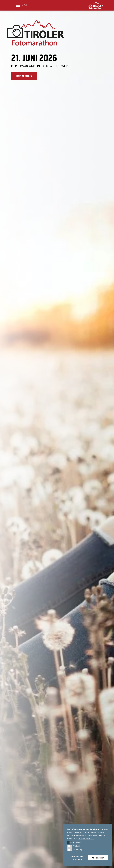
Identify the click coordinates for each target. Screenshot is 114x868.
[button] (70, 843)
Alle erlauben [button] (98, 858)
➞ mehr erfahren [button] (86, 839)
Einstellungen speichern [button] (77, 858)
